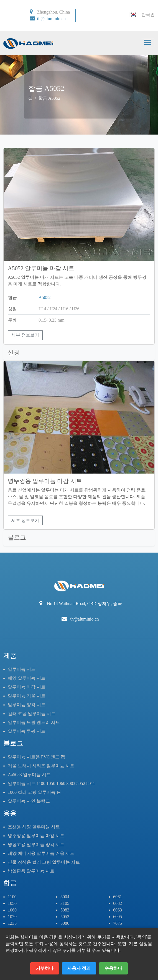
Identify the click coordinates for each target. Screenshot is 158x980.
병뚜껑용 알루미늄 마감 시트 (36, 836)
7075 (118, 923)
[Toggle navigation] (148, 43)
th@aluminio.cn (51, 19)
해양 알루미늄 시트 (27, 678)
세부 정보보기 (25, 335)
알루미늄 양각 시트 (27, 705)
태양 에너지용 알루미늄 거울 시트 (41, 853)
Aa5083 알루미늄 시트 (29, 775)
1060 (12, 910)
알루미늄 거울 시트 (27, 696)
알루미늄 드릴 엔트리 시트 (34, 722)
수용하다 (113, 968)
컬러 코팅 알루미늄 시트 (32, 714)
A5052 (45, 297)
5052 (65, 917)
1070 (12, 917)
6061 (118, 897)
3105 (65, 903)
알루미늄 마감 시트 (27, 687)
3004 (65, 897)
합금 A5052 (49, 98)
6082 (118, 903)
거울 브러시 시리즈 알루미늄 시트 (41, 766)
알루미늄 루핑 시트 (27, 731)
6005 (118, 917)
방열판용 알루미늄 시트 (31, 871)
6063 (118, 910)
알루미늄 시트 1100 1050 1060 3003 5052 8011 (51, 783)
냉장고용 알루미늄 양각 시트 (36, 844)
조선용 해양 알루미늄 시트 (34, 827)
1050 (12, 903)
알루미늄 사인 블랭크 (29, 801)
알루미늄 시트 (22, 669)
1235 (12, 923)
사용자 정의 (79, 968)
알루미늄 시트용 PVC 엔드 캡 (36, 757)
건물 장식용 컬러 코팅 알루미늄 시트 (44, 862)
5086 (65, 923)
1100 (12, 897)
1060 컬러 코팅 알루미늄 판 (34, 792)
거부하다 (45, 968)
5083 (65, 910)
